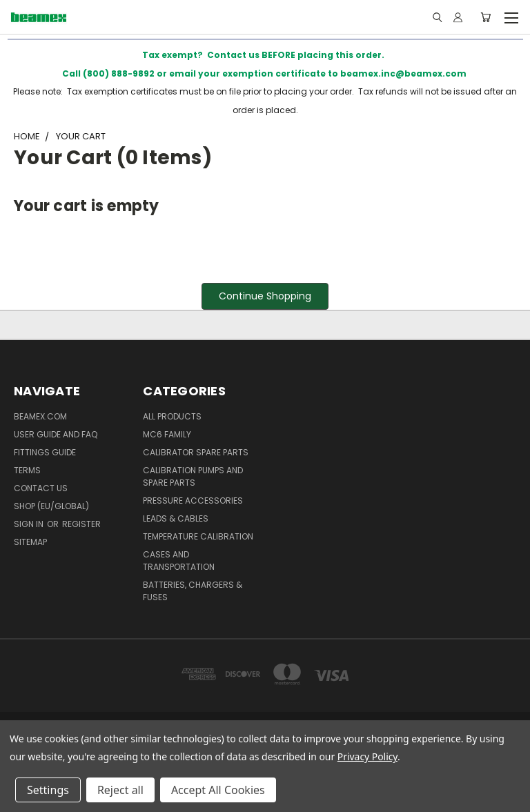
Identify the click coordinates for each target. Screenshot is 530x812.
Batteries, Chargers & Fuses (193, 591)
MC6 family (167, 434)
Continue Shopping (265, 296)
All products (172, 416)
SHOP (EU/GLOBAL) (51, 506)
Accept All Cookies (218, 790)
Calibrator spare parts (196, 452)
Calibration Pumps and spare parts (193, 476)
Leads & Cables (176, 518)
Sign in (30, 524)
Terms (27, 470)
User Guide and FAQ (56, 434)
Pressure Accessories (193, 501)
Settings (48, 790)
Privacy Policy (367, 756)
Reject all (120, 790)
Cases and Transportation (179, 561)
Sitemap (30, 542)
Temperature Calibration (198, 536)
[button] (265, 296)
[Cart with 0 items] (485, 17)
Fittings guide (45, 452)
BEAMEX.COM (40, 416)
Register (81, 524)
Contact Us (41, 488)
